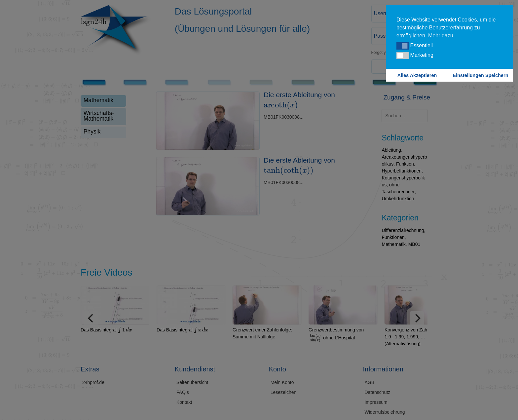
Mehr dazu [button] (441, 36)
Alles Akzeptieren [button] (417, 75)
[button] (403, 46)
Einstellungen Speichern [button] (481, 75)
